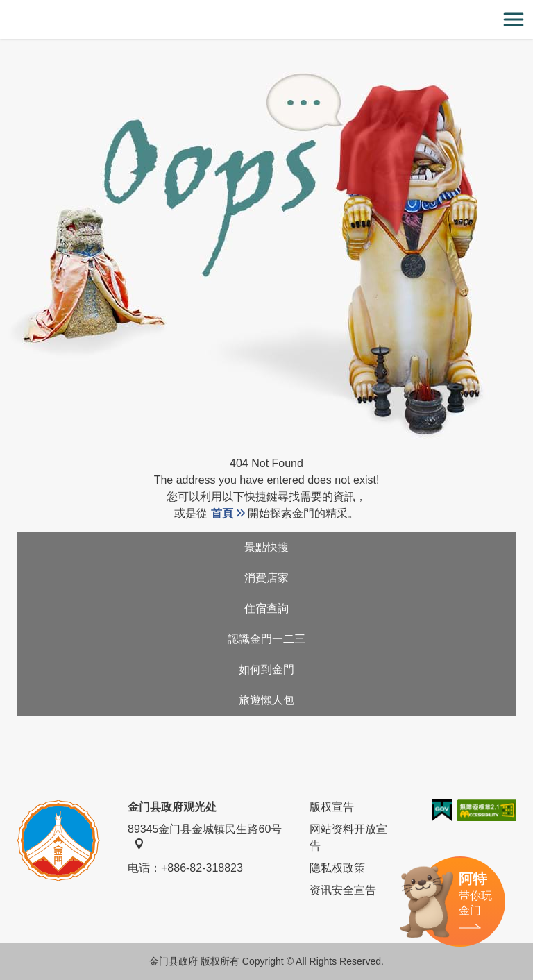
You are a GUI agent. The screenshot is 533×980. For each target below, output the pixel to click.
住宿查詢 (266, 608)
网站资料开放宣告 (348, 837)
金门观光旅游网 (266, 20)
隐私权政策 (337, 868)
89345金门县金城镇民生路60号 (205, 836)
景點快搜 (266, 547)
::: (5, 8)
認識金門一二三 (266, 639)
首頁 (222, 513)
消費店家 (266, 578)
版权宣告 (332, 807)
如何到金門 (266, 669)
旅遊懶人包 (266, 700)
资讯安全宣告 (343, 890)
